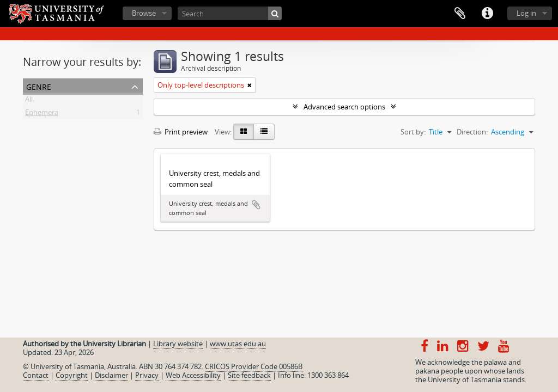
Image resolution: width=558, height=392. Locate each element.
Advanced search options (344, 107)
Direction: (472, 132)
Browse (144, 13)
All (29, 101)
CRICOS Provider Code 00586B (254, 366)
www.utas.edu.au (238, 344)
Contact (36, 375)
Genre (39, 86)
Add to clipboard (256, 205)
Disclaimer (111, 375)
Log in (526, 13)
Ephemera (42, 114)
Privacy (147, 375)
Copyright (72, 375)
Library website (178, 344)
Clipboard (460, 14)
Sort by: (413, 132)
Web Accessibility (193, 375)
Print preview (181, 132)
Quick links (487, 14)
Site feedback (249, 375)
